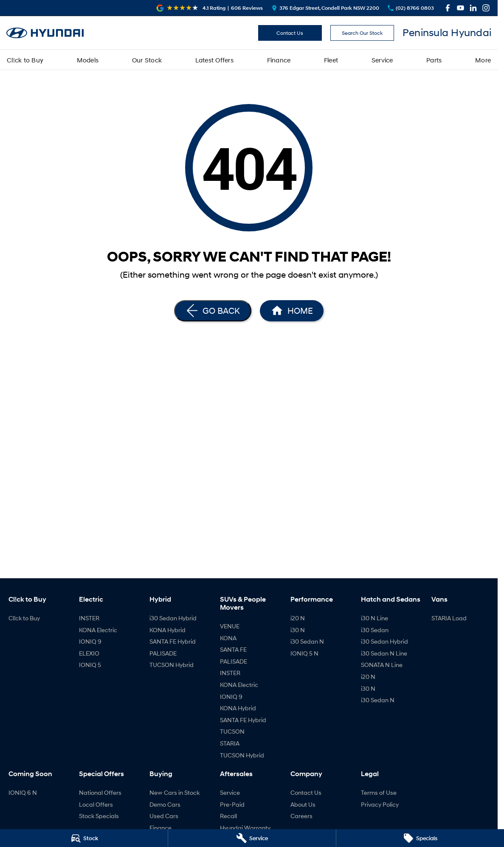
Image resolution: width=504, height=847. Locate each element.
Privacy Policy (380, 804)
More (483, 60)
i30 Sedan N (307, 641)
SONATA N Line (382, 665)
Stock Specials (99, 816)
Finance (279, 60)
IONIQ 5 (90, 665)
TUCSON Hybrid (172, 665)
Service (382, 60)
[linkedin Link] (473, 8)
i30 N (298, 630)
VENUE (230, 626)
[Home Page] (45, 33)
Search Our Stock (362, 33)
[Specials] (420, 838)
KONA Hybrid (168, 630)
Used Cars (164, 816)
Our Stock (147, 60)
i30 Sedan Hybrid (173, 618)
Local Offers (96, 804)
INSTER (89, 618)
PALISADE (163, 653)
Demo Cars (165, 804)
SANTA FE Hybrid (173, 641)
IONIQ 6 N (23, 792)
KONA (228, 638)
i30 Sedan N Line (384, 653)
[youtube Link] (460, 8)
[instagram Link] (486, 8)
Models (88, 60)
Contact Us (290, 33)
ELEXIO (89, 653)
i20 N (298, 618)
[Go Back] (213, 311)
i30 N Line (374, 618)
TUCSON (232, 731)
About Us (303, 804)
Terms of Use (379, 792)
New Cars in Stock (175, 792)
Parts (434, 60)
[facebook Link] (448, 8)
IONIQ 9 (90, 641)
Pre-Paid (232, 804)
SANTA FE (233, 649)
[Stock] (84, 838)
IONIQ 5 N (304, 653)
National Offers (100, 792)
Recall (228, 816)
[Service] (252, 838)
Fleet (331, 60)
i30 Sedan (375, 630)
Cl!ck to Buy (25, 60)
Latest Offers (214, 60)
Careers (301, 816)
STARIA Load (449, 618)
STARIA (230, 743)
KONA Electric (98, 630)
